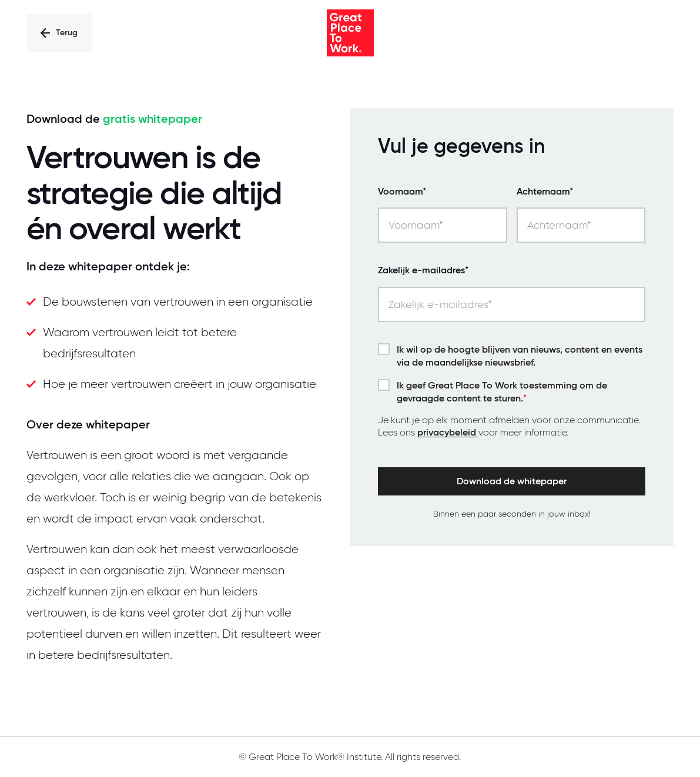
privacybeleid (448, 433)
